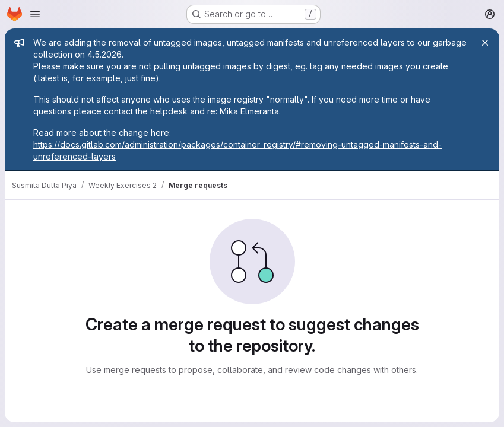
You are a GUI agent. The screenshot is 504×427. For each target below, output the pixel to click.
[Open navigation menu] (35, 14)
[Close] (485, 43)
